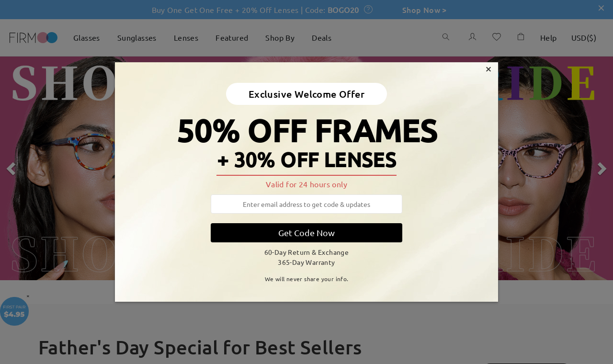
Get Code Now (306, 233)
